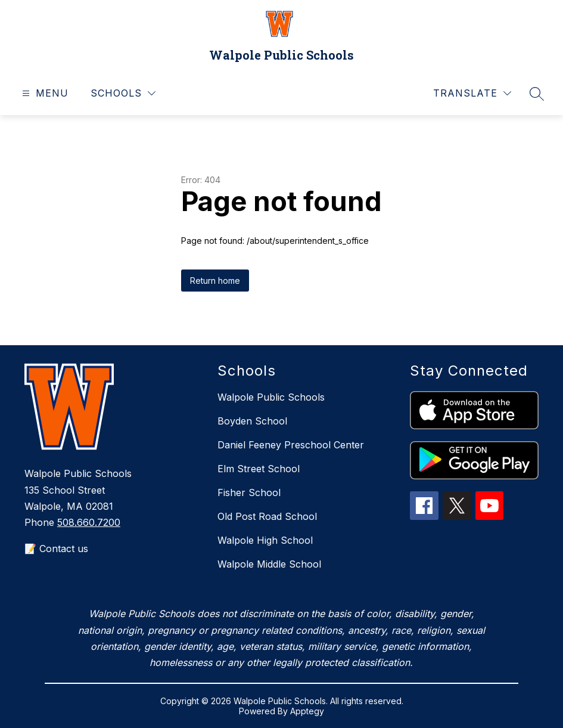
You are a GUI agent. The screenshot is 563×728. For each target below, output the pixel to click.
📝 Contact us (56, 549)
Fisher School (249, 492)
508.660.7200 (89, 522)
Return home (215, 281)
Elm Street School (259, 469)
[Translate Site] (472, 93)
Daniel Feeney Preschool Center (291, 445)
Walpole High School (265, 540)
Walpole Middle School (269, 564)
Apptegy (307, 711)
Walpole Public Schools (271, 397)
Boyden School (252, 421)
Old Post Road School (267, 516)
